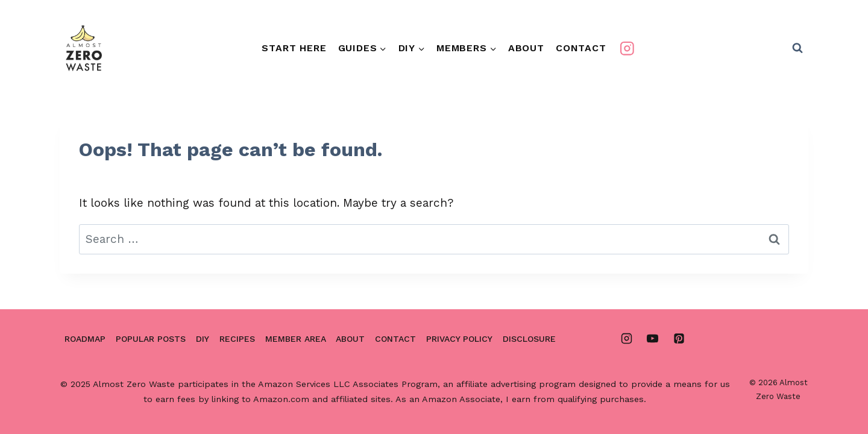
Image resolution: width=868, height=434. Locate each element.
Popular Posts (151, 339)
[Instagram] (627, 48)
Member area (296, 339)
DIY (203, 339)
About (526, 48)
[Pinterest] (679, 339)
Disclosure (529, 339)
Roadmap (85, 339)
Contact (581, 48)
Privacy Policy (459, 339)
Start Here (294, 48)
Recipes (237, 339)
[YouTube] (653, 339)
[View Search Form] (797, 48)
